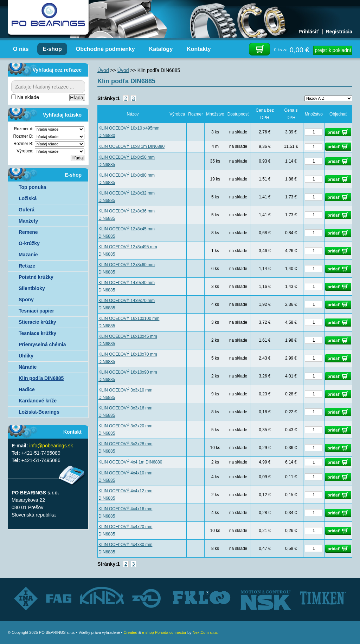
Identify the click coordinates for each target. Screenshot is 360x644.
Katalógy (161, 49)
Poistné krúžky (36, 277)
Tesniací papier (36, 311)
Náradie (28, 367)
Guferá (27, 210)
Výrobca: (25, 151)
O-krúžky (29, 243)
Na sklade (25, 97)
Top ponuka (32, 187)
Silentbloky (32, 288)
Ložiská (28, 198)
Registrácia (339, 32)
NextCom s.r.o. (205, 632)
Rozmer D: (23, 136)
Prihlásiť (308, 32)
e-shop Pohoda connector (164, 632)
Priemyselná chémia (42, 344)
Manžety (28, 221)
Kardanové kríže (38, 401)
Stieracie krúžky (37, 322)
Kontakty (199, 49)
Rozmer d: (24, 129)
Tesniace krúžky (37, 333)
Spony (26, 300)
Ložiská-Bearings (39, 412)
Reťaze (27, 266)
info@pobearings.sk (51, 446)
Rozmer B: (23, 144)
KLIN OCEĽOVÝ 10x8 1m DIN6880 (131, 146)
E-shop (52, 49)
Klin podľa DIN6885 (41, 378)
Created (130, 632)
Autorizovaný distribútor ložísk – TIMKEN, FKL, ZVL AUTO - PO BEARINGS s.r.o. (48, 18)
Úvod (103, 70)
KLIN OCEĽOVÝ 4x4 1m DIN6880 (130, 462)
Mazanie (28, 255)
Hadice (27, 389)
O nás (21, 49)
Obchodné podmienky (105, 49)
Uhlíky (26, 356)
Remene (28, 232)
